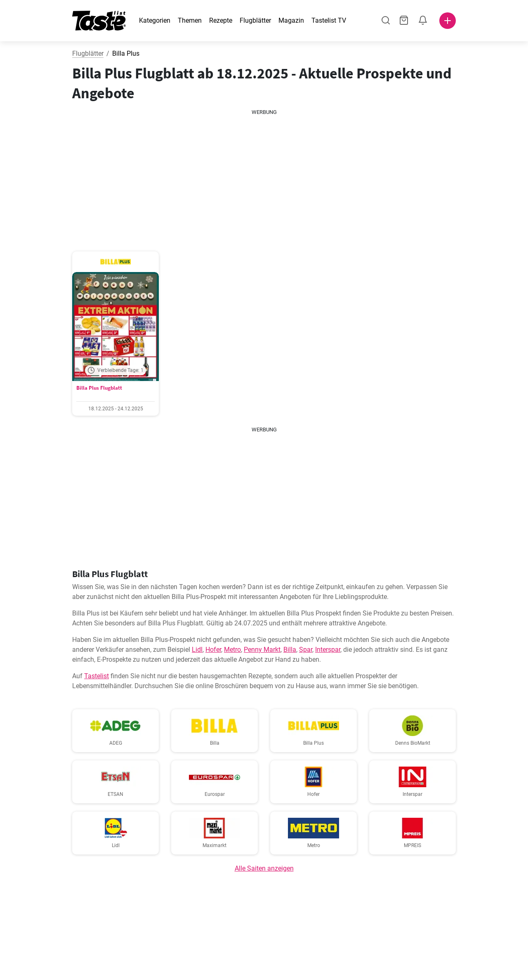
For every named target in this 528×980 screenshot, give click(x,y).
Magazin (291, 20)
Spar (306, 650)
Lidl (197, 650)
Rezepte (221, 20)
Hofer (213, 650)
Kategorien (155, 20)
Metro (232, 650)
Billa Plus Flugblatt (99, 388)
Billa (290, 650)
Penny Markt (262, 650)
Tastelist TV (329, 20)
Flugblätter (255, 20)
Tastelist (97, 676)
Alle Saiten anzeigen (264, 868)
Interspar (328, 650)
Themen (190, 20)
